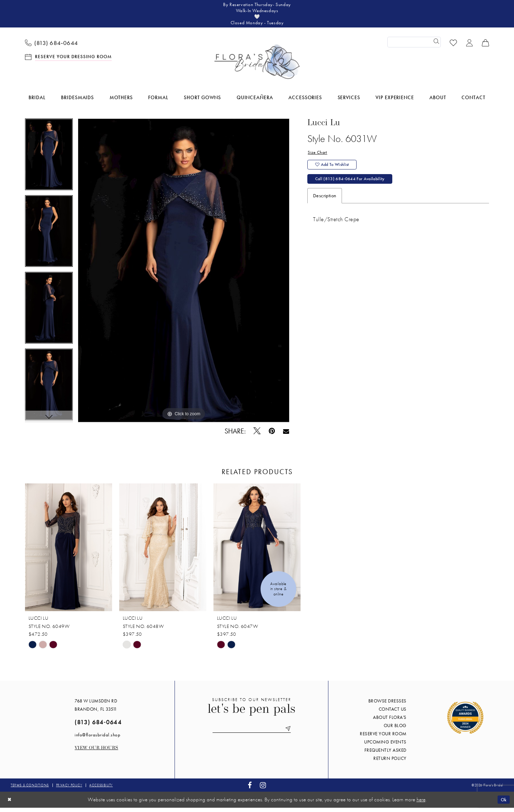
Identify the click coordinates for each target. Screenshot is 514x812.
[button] (470, 47)
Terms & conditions (30, 790)
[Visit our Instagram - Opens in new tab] (263, 790)
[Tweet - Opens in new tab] (257, 435)
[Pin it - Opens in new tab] (272, 435)
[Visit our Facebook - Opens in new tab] (250, 790)
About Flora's (390, 722)
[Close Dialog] (10, 804)
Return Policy (390, 763)
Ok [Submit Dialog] (503, 804)
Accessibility (101, 790)
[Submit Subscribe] (293, 734)
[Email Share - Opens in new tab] (286, 435)
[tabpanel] (49, 161)
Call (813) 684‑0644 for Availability (356, 189)
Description (325, 206)
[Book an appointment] (69, 61)
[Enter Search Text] (414, 47)
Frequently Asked (385, 755)
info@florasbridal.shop (97, 739)
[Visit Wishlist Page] (453, 47)
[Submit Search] (435, 47)
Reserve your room (383, 738)
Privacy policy (69, 790)
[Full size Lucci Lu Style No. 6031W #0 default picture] (184, 275)
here (421, 804)
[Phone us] (52, 47)
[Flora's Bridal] (257, 66)
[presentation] (69, 552)
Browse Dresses (387, 706)
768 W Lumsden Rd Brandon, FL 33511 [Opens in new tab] (96, 710)
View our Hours (96, 753)
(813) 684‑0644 (98, 727)
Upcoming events (385, 747)
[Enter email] (252, 734)
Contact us (393, 714)
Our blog (395, 730)
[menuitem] (52, 47)
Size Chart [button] (318, 158)
